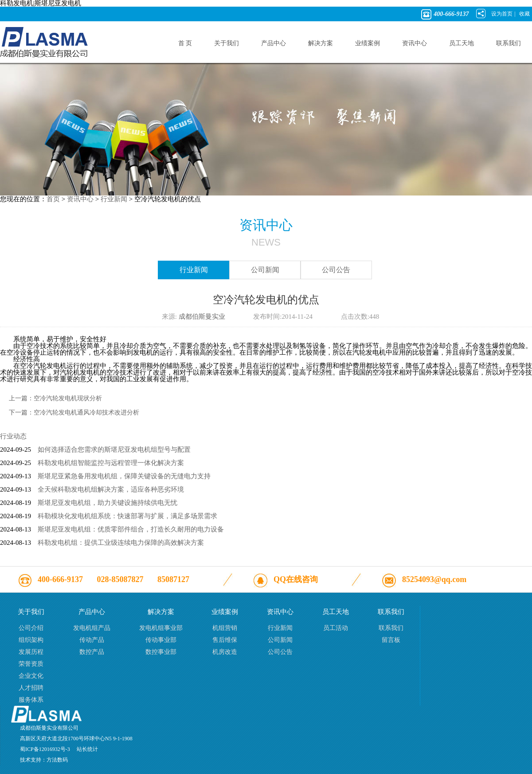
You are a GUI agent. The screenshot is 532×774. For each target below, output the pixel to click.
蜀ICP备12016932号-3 (45, 749)
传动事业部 (161, 640)
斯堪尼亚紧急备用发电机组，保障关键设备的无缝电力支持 (124, 476)
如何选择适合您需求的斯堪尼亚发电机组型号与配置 (114, 450)
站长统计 (87, 749)
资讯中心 (80, 199)
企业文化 (31, 676)
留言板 (391, 640)
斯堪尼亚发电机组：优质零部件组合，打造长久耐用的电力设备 (131, 529)
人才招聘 (31, 688)
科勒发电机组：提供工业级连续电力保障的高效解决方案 (121, 543)
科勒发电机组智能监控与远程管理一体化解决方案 (111, 463)
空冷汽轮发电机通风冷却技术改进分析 (86, 412)
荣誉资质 (31, 664)
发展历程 (31, 652)
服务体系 (31, 700)
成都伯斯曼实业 (202, 317)
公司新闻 (265, 270)
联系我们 (391, 628)
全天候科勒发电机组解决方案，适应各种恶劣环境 (111, 489)
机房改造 (225, 652)
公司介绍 (31, 628)
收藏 (524, 14)
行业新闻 (114, 199)
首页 (53, 199)
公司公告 (336, 270)
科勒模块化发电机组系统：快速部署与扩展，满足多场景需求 (127, 516)
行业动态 (13, 436)
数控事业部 (161, 652)
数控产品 (92, 652)
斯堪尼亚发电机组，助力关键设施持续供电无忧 (108, 503)
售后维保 (225, 640)
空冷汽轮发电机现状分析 (68, 398)
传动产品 (92, 640)
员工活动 (336, 628)
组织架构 (31, 640)
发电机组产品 (92, 628)
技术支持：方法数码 (44, 760)
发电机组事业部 (161, 628)
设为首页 (502, 14)
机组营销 (225, 628)
